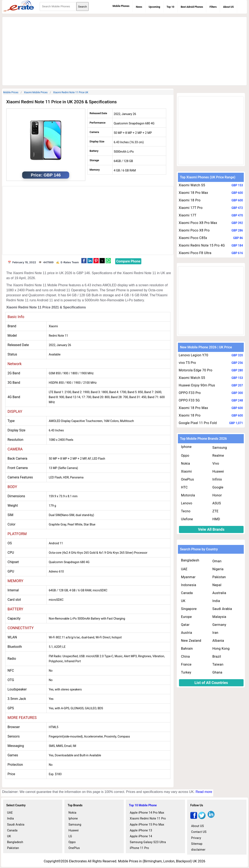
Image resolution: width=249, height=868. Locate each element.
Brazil (217, 656)
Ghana (217, 672)
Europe (186, 617)
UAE (184, 569)
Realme (218, 456)
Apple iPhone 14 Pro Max (147, 813)
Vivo (216, 463)
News (139, 7)
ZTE (215, 511)
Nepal (217, 585)
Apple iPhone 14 (141, 836)
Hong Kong (221, 649)
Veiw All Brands (211, 529)
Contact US (199, 832)
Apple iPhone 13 (141, 830)
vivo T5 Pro (187, 363)
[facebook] (194, 818)
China (185, 656)
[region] (124, 50)
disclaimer (198, 850)
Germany (219, 625)
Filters (213, 7)
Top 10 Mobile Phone (143, 805)
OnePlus (188, 479)
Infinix (217, 479)
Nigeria (218, 569)
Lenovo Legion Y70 (193, 355)
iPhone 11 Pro (139, 848)
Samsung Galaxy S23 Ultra (148, 842)
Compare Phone (128, 261)
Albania (218, 641)
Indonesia (189, 585)
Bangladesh (190, 560)
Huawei (218, 471)
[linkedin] (211, 818)
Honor (217, 495)
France (186, 664)
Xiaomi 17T (188, 215)
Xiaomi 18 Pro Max (193, 193)
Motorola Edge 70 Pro (196, 370)
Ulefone (187, 519)
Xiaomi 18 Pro (190, 200)
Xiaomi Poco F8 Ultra (195, 253)
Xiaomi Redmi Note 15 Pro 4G (202, 245)
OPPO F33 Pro (190, 393)
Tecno (186, 511)
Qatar (185, 625)
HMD (216, 519)
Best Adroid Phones (192, 7)
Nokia (186, 463)
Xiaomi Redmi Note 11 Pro (148, 818)
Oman (217, 561)
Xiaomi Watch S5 (192, 185)
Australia (219, 593)
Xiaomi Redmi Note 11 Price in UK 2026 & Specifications (61, 102)
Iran (215, 633)
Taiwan (218, 664)
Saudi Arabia (222, 609)
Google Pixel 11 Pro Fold (198, 423)
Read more (204, 792)
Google (218, 487)
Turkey (186, 672)
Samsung (220, 448)
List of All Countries (211, 683)
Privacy (196, 838)
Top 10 (170, 7)
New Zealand (191, 641)
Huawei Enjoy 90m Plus (197, 385)
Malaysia (219, 617)
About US (228, 7)
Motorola (188, 495)
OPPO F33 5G (189, 400)
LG (70, 836)
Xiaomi (186, 471)
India (216, 601)
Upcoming (154, 7)
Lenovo (187, 503)
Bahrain (187, 649)
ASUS (217, 503)
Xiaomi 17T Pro (191, 208)
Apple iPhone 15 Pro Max (147, 825)
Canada (187, 593)
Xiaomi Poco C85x (193, 238)
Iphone (186, 447)
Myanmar (188, 577)
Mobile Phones (121, 6)
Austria (187, 633)
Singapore (189, 609)
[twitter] (202, 818)
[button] (84, 261)
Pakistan (219, 577)
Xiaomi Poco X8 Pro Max (198, 223)
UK (183, 601)
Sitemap (197, 844)
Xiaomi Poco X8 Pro (194, 230)
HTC (184, 487)
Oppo (185, 456)
